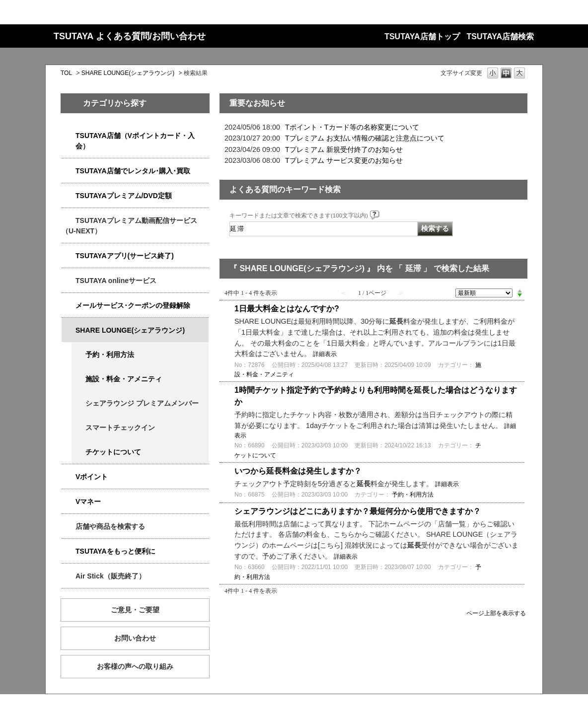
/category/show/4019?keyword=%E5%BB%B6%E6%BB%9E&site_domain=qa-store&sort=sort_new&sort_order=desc (69, 256)
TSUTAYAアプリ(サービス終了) (125, 256)
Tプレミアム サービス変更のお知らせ (344, 160)
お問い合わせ (135, 638)
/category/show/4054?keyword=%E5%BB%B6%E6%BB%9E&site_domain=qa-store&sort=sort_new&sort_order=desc (69, 171)
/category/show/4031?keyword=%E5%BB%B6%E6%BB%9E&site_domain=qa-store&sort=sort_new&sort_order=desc (69, 196)
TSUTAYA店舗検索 (500, 36)
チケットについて (113, 452)
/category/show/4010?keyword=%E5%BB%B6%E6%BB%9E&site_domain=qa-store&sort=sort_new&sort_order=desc (69, 281)
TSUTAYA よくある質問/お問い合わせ (130, 36)
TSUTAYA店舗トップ (422, 36)
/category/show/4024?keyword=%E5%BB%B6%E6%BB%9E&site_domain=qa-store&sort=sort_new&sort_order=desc (69, 551)
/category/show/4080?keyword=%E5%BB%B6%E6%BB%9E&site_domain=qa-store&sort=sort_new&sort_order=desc (69, 306)
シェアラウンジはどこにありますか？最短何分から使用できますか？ (358, 511)
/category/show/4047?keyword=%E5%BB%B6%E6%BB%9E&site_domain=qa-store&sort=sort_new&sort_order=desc (69, 136)
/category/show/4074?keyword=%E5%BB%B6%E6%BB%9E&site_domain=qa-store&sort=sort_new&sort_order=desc (69, 477)
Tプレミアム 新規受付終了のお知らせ (344, 149)
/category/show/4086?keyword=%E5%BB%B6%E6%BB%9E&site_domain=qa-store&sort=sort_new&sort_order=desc (69, 527)
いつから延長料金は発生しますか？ (298, 471)
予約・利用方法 (110, 355)
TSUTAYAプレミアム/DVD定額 (124, 196)
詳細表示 (325, 354)
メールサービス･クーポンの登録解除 (133, 305)
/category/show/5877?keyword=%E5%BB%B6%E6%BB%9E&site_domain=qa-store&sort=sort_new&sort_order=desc (69, 330)
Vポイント (92, 477)
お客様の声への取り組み (135, 666)
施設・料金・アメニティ (124, 379)
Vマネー (88, 502)
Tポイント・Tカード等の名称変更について (352, 127)
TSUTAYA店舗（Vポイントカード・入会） (135, 141)
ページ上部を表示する (496, 613)
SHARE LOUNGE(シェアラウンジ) (128, 73)
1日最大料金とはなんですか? (287, 309)
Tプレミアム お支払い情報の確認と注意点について (365, 138)
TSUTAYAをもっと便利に (115, 551)
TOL (66, 73)
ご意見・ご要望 (135, 610)
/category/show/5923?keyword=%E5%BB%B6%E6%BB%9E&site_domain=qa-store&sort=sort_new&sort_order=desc (69, 221)
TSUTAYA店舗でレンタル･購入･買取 (133, 171)
